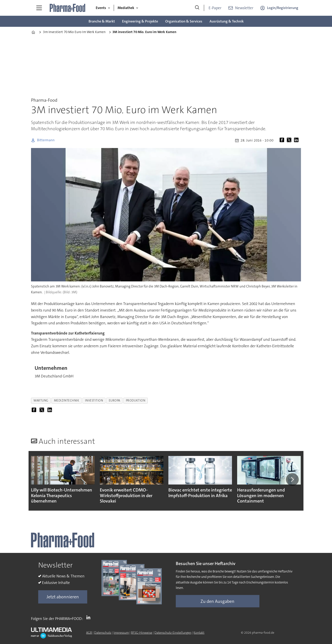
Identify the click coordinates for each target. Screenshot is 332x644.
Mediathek (126, 8)
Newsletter (244, 8)
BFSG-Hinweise (142, 633)
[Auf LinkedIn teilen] (297, 140)
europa (115, 401)
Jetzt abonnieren (63, 597)
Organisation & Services (184, 21)
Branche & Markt (102, 21)
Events (101, 8)
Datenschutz (103, 633)
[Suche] (197, 8)
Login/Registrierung (283, 8)
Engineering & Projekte (140, 21)
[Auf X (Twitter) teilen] (290, 140)
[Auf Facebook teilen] (283, 140)
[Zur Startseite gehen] (68, 8)
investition (94, 401)
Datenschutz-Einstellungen (173, 633)
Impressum (121, 633)
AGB (89, 633)
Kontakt (199, 633)
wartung (41, 401)
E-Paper (215, 8)
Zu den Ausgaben (217, 601)
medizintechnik (67, 401)
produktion (136, 401)
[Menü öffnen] (39, 8)
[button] (292, 479)
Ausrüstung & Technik (227, 21)
